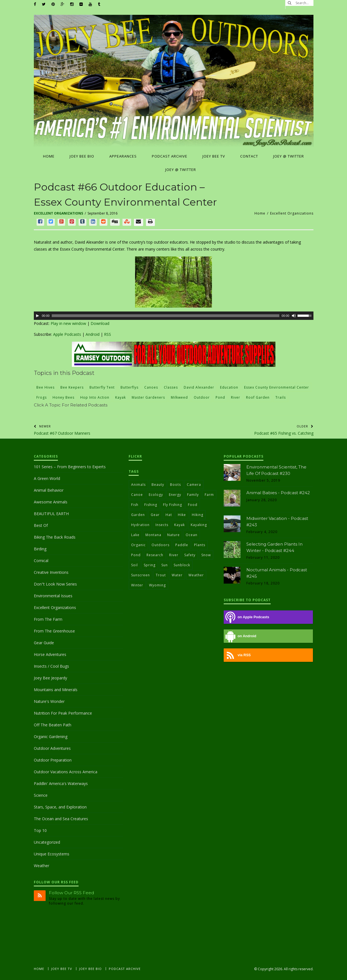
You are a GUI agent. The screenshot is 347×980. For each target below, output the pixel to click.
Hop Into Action (95, 397)
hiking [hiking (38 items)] (198, 515)
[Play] (37, 316)
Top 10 (40, 830)
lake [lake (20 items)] (135, 535)
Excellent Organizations (58, 213)
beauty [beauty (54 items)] (158, 485)
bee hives (45, 387)
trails (281, 397)
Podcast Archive (125, 969)
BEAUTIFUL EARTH (51, 514)
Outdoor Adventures (52, 748)
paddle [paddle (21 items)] (182, 545)
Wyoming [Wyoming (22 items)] (157, 585)
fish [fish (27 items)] (135, 505)
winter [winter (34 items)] (137, 585)
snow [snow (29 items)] (206, 555)
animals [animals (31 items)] (138, 485)
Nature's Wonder (49, 701)
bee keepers (72, 387)
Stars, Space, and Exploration (60, 807)
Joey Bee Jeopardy (50, 678)
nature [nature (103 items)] (173, 535)
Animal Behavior (49, 490)
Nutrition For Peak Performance (63, 713)
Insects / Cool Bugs (51, 666)
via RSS (237, 655)
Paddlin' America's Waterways (61, 783)
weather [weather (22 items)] (196, 575)
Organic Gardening (51, 737)
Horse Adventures (50, 654)
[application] (174, 316)
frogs (42, 397)
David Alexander (199, 387)
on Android (240, 636)
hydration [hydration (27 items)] (140, 525)
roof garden (258, 397)
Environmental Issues (53, 596)
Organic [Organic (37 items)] (138, 545)
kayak (121, 397)
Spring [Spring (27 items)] (150, 565)
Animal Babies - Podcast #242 (278, 493)
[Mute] (294, 316)
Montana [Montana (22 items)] (153, 535)
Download (100, 323)
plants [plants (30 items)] (200, 545)
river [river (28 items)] (174, 555)
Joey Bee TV (62, 969)
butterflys (129, 387)
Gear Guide (44, 643)
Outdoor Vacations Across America (66, 772)
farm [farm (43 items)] (209, 495)
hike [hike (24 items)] (182, 515)
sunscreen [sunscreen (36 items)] (141, 575)
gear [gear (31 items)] (155, 515)
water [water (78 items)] (177, 575)
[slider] (166, 316)
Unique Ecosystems (52, 854)
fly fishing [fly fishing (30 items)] (173, 505)
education (229, 387)
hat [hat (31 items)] (169, 515)
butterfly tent (102, 387)
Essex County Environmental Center (277, 387)
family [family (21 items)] (193, 495)
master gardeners (148, 397)
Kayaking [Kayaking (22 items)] (199, 525)
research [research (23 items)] (155, 555)
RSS (108, 334)
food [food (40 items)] (193, 505)
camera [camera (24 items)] (194, 485)
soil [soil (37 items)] (134, 565)
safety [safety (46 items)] (190, 555)
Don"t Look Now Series (55, 584)
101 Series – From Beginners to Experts (70, 467)
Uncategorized (47, 842)
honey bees (63, 397)
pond (220, 397)
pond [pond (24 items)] (136, 555)
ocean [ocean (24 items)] (192, 535)
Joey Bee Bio (90, 969)
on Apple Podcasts (246, 617)
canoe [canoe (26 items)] (137, 495)
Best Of (41, 525)
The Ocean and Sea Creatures (61, 819)
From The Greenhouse (54, 631)
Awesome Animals (51, 502)
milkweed (179, 397)
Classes (171, 387)
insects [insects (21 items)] (162, 525)
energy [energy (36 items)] (175, 495)
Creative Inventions (51, 572)
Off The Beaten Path (53, 725)
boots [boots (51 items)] (175, 485)
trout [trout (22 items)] (161, 575)
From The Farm (48, 619)
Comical (41, 561)
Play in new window (68, 323)
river (236, 397)
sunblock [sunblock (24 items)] (182, 565)
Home (260, 213)
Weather (42, 866)
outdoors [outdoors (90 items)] (160, 545)
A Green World (47, 478)
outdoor (202, 397)
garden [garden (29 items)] (138, 515)
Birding (40, 549)
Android (93, 334)
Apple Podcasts (67, 334)
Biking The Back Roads (55, 537)
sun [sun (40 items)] (165, 565)
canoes (151, 387)
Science (41, 795)
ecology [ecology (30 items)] (156, 495)
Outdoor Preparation (53, 760)
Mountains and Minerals (56, 690)
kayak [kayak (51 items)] (180, 525)
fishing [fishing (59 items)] (151, 505)
